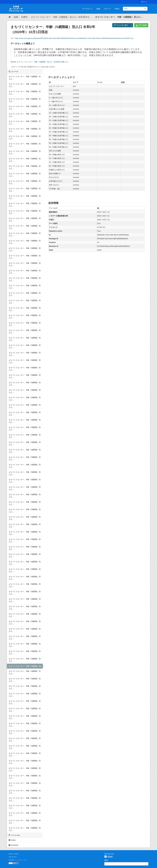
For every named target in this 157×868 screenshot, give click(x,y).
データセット (87, 9)
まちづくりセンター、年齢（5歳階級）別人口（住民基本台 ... (61, 17)
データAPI (141, 25)
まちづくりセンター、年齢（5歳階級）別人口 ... (119, 17)
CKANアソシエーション (18, 860)
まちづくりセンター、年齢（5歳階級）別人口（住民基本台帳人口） (43, 62)
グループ (107, 9)
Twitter (12, 840)
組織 (98, 9)
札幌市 (25, 17)
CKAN (108, 857)
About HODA (14, 854)
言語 (106, 860)
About (117, 9)
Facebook (13, 845)
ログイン (144, 2)
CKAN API (13, 857)
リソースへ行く (121, 25)
